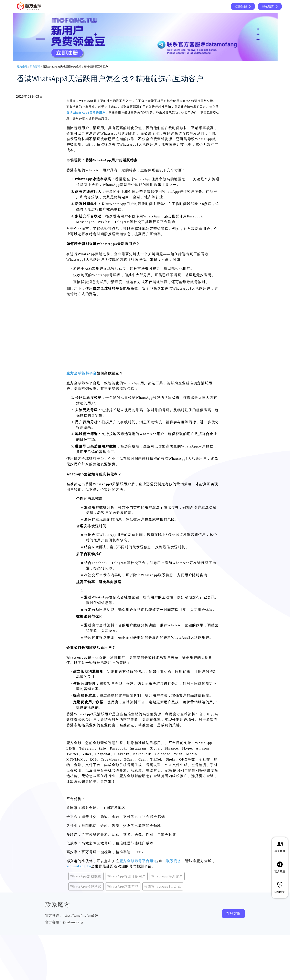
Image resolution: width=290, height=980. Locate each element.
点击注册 (243, 6)
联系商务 (174, 861)
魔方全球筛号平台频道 (138, 861)
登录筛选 (270, 6)
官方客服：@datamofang (64, 922)
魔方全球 (22, 67)
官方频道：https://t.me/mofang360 (72, 915)
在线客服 (233, 914)
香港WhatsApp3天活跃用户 (86, 113)
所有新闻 (35, 67)
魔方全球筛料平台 (82, 373)
